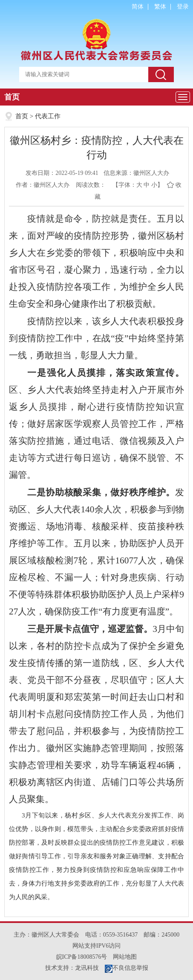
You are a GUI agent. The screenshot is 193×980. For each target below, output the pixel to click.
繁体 (160, 7)
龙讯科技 (87, 968)
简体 (138, 7)
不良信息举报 (127, 968)
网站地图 (125, 957)
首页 (12, 97)
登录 (183, 7)
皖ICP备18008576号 (82, 957)
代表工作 (48, 116)
